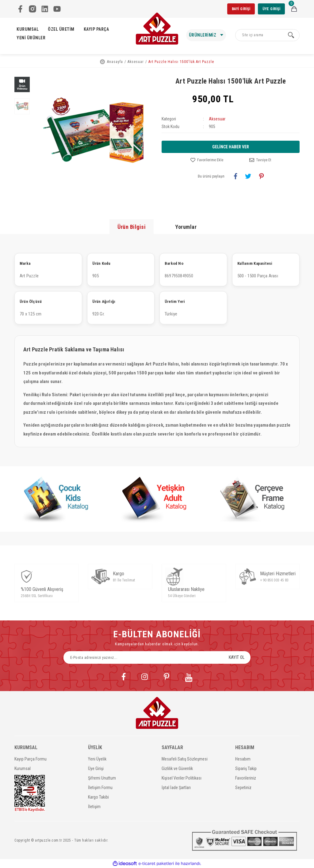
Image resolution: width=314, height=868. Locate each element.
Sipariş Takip (246, 768)
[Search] (267, 35)
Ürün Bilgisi (132, 227)
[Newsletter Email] (157, 657)
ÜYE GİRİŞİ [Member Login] (271, 9)
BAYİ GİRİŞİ (241, 9)
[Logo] (157, 29)
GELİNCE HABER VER (231, 147)
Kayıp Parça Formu (31, 759)
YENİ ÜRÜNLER (31, 38)
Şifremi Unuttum (102, 778)
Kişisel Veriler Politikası (182, 778)
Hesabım (243, 759)
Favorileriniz (246, 778)
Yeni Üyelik (97, 759)
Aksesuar (217, 119)
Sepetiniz (243, 788)
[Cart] (294, 9)
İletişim (94, 807)
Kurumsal (23, 768)
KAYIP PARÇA (96, 29)
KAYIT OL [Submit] (237, 657)
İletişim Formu (100, 788)
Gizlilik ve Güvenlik (177, 768)
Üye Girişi (96, 768)
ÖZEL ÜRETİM (61, 29)
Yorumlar (186, 227)
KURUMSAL (28, 29)
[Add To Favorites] (207, 160)
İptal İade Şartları (176, 788)
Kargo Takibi (98, 797)
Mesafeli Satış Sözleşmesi (185, 759)
